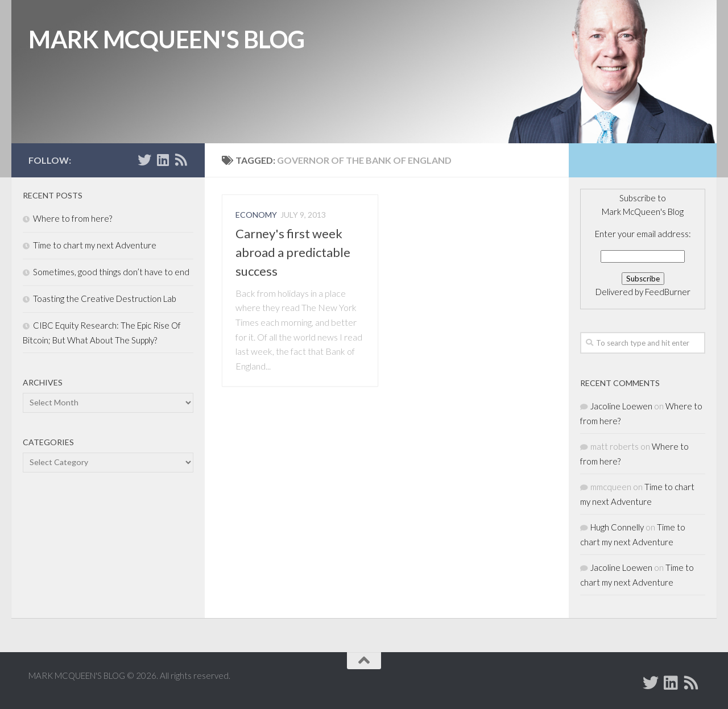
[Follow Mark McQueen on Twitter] (144, 160)
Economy (256, 215)
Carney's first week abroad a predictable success (293, 252)
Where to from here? (73, 218)
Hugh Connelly (617, 527)
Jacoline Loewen (621, 406)
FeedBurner (668, 292)
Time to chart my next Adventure (95, 245)
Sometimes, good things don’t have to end (111, 272)
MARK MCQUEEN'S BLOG (167, 39)
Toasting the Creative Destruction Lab (105, 298)
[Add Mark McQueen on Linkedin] (163, 160)
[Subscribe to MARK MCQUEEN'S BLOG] (181, 160)
